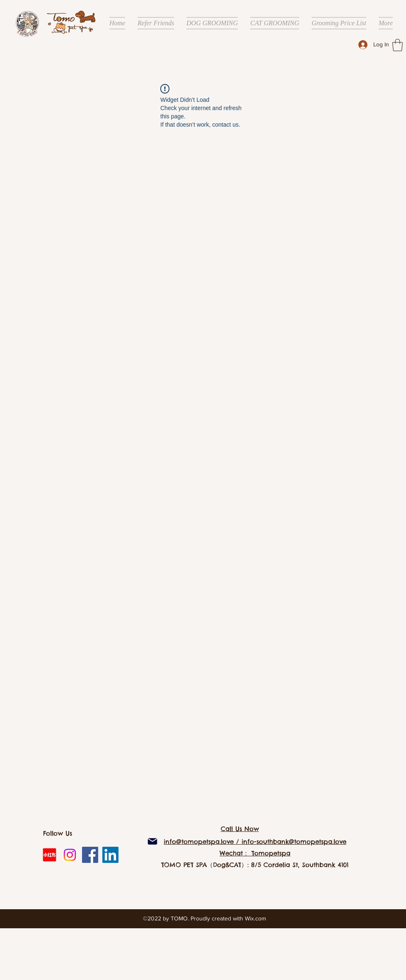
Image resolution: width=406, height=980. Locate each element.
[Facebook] (90, 855)
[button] (398, 45)
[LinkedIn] (110, 855)
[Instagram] (70, 855)
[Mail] (152, 841)
